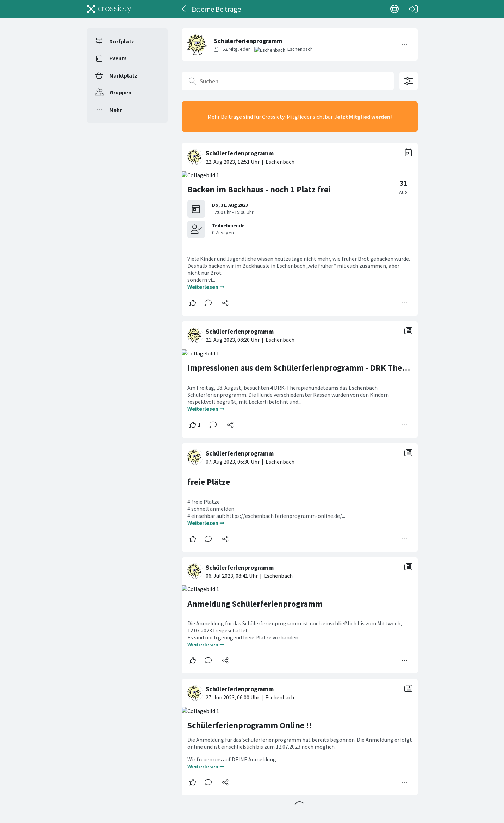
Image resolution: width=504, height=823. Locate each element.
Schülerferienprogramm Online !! (250, 725)
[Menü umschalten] (405, 44)
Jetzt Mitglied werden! (363, 117)
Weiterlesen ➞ (206, 287)
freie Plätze (209, 482)
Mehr (116, 110)
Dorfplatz (122, 41)
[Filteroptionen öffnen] (409, 81)
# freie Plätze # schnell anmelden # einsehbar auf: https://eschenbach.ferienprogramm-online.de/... (267, 509)
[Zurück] (184, 9)
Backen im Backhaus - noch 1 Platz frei (259, 189)
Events (118, 58)
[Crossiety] (109, 9)
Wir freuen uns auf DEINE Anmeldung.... (234, 759)
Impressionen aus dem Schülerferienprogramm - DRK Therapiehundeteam (326, 368)
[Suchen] (288, 81)
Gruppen (120, 92)
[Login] (413, 9)
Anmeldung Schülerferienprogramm (255, 604)
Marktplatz (123, 75)
